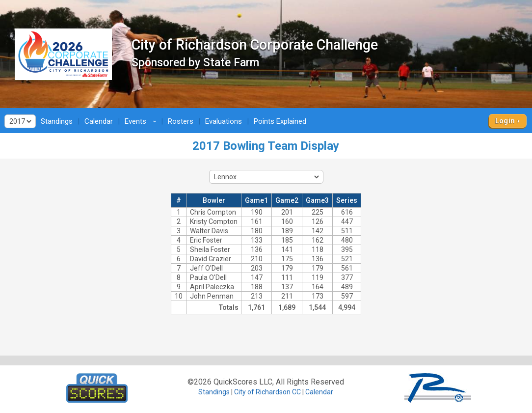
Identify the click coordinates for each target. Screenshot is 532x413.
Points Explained (280, 121)
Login (505, 121)
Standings (57, 121)
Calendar (99, 121)
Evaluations (224, 121)
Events (142, 121)
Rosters (181, 121)
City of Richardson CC (267, 392)
